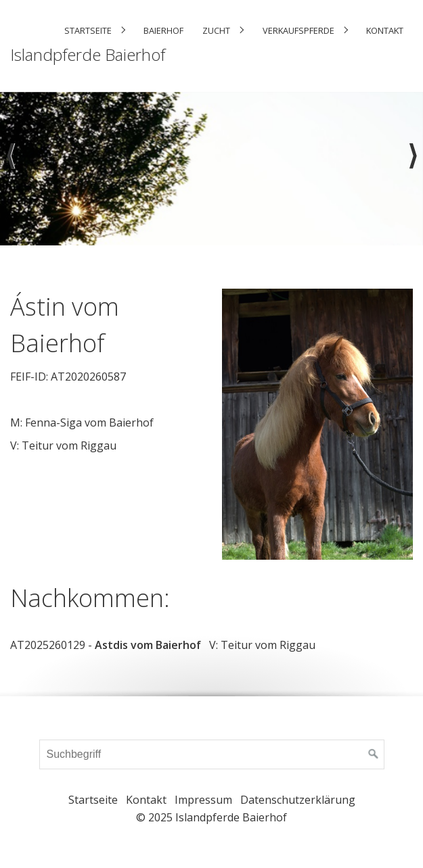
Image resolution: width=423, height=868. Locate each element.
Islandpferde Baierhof (88, 54)
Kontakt (385, 30)
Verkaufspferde (298, 30)
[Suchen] (374, 754)
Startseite (88, 30)
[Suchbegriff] (212, 754)
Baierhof (163, 30)
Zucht (216, 30)
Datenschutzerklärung (298, 800)
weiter (413, 168)
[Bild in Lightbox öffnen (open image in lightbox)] (318, 424)
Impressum (203, 800)
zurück (10, 168)
